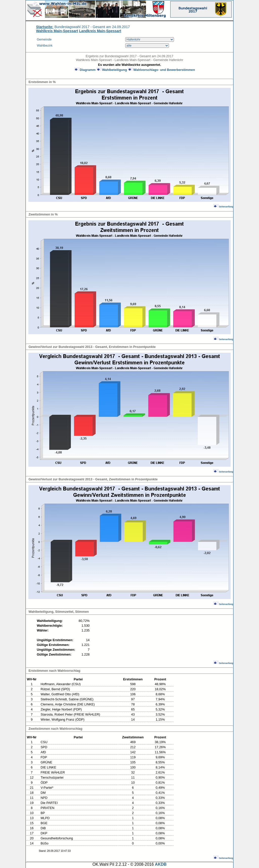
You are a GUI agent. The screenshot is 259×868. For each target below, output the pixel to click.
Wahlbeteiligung (112, 70)
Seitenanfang (223, 207)
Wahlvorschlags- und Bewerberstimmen (161, 70)
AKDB (161, 864)
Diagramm (85, 70)
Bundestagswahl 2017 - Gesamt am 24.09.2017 (83, 27)
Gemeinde (44, 40)
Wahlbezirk (45, 46)
